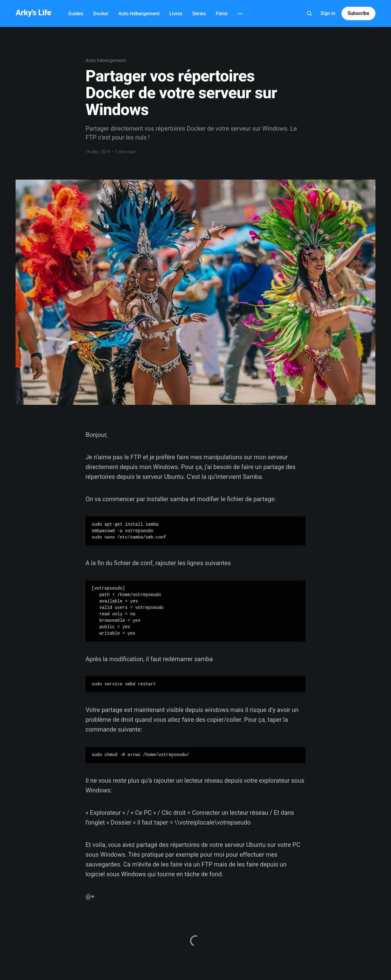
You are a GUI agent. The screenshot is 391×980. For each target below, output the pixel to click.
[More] (240, 14)
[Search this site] (309, 13)
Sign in (328, 13)
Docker (101, 14)
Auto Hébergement (139, 14)
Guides (76, 14)
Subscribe (358, 13)
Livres (176, 14)
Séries (199, 14)
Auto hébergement (106, 60)
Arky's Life (33, 13)
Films (222, 14)
